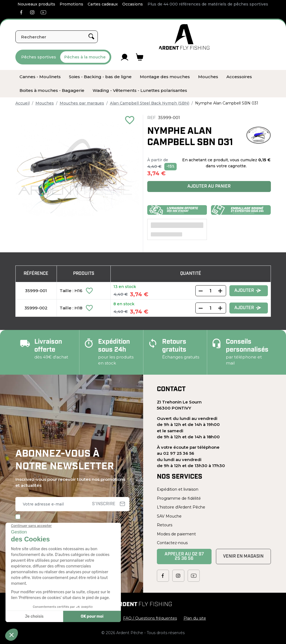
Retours (165, 525)
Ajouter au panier (209, 187)
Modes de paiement (176, 534)
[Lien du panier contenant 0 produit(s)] (140, 57)
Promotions (71, 4)
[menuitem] (40, 77)
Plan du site (195, 618)
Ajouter (248, 291)
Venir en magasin (243, 557)
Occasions (133, 4)
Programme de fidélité (179, 498)
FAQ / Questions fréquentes (150, 618)
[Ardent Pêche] (184, 37)
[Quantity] (211, 291)
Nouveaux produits (36, 4)
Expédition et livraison (178, 489)
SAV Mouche (169, 516)
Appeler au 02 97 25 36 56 (184, 557)
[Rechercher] (57, 37)
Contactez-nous (172, 543)
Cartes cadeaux (103, 4)
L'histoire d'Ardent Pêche (181, 507)
